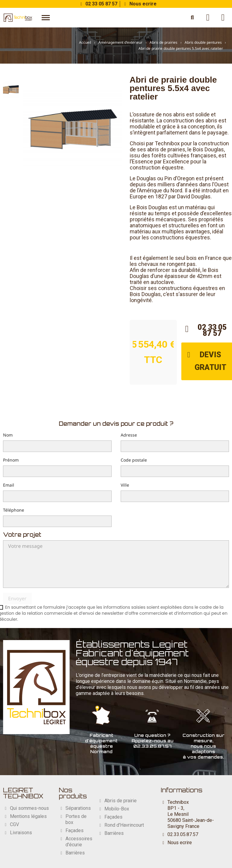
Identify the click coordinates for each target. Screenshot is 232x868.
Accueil (85, 42)
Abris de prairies (164, 42)
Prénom (11, 460)
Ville (125, 485)
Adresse (129, 435)
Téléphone (14, 510)
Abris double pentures (203, 42)
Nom (8, 435)
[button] (46, 18)
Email (9, 485)
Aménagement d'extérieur (120, 42)
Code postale (134, 460)
